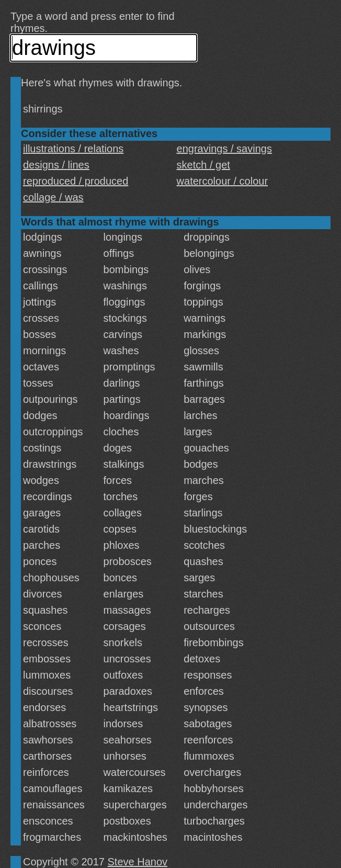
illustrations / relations (73, 149)
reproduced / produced (76, 181)
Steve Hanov (138, 862)
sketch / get (203, 165)
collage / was (53, 197)
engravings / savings (224, 149)
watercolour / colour (223, 181)
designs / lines (56, 165)
